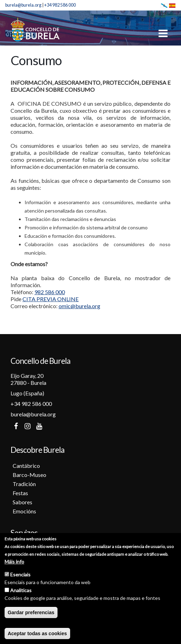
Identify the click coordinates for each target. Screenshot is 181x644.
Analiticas (21, 591)
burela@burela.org (23, 5)
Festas (20, 493)
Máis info (14, 563)
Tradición (24, 484)
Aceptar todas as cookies (37, 635)
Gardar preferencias (31, 614)
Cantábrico (26, 466)
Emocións (24, 511)
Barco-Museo (29, 475)
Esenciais (20, 576)
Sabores (22, 502)
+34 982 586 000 (60, 5)
